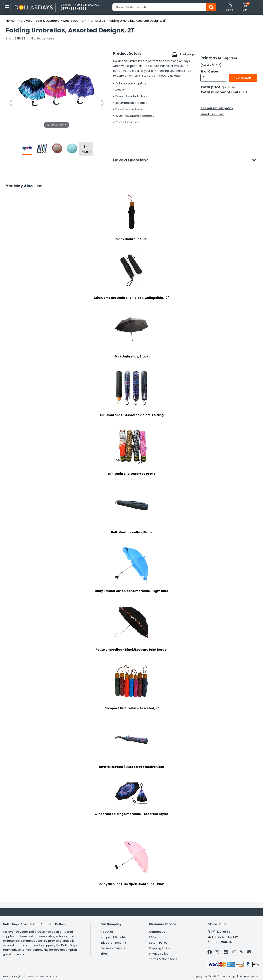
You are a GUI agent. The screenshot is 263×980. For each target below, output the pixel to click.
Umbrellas (98, 21)
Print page (187, 54)
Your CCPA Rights (13, 976)
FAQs (153, 937)
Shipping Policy (160, 948)
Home (10, 21)
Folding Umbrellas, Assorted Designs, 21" (137, 21)
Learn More (228, 972)
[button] (230, 7)
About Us (107, 932)
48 (245, 92)
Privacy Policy (159, 954)
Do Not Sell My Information (42, 976)
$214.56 (229, 87)
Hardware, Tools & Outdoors (39, 21)
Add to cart (243, 78)
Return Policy (158, 943)
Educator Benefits (113, 943)
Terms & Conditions (163, 959)
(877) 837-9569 (219, 932)
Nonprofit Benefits (114, 937)
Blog (104, 954)
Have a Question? (132, 160)
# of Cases (210, 72)
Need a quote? (212, 114)
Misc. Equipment (75, 21)
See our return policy (217, 108)
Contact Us (157, 932)
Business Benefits (113, 948)
